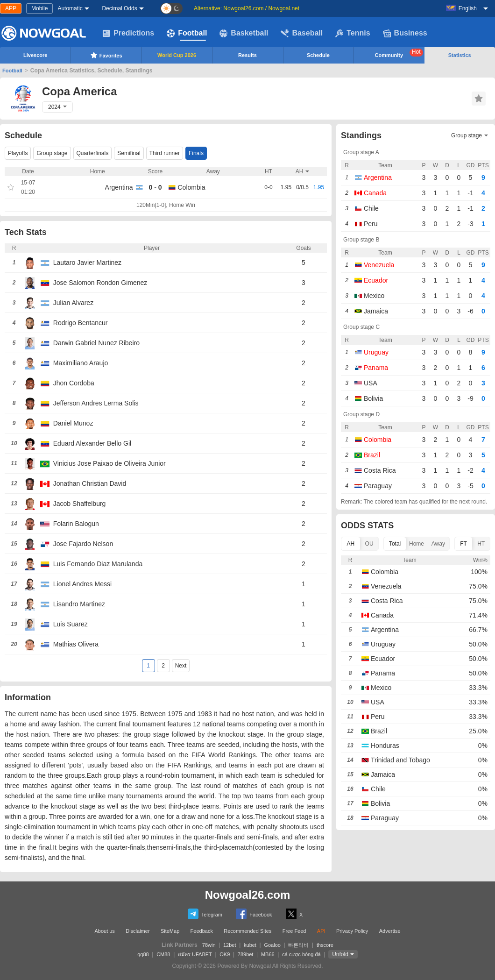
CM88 (163, 954)
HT (481, 544)
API (321, 931)
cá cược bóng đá (301, 954)
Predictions (128, 33)
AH (351, 544)
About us (104, 931)
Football (187, 33)
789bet (246, 954)
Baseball (302, 33)
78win (209, 945)
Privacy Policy (352, 931)
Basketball (244, 33)
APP (11, 8)
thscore (325, 945)
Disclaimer (138, 931)
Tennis (353, 33)
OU (369, 544)
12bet (230, 945)
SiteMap (170, 931)
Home (417, 544)
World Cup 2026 (177, 55)
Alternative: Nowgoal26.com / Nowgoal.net (247, 8)
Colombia (192, 187)
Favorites (106, 55)
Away (438, 544)
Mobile (39, 8)
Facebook (254, 914)
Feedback (202, 931)
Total (395, 544)
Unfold (340, 954)
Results (247, 55)
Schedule (318, 55)
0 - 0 (155, 187)
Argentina (119, 187)
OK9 (225, 954)
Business (405, 33)
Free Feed (294, 931)
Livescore (35, 55)
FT (463, 544)
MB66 (268, 954)
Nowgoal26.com (248, 895)
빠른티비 (298, 945)
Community (399, 53)
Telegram (205, 914)
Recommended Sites (247, 931)
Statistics (460, 55)
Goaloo (272, 945)
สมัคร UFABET (195, 954)
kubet (250, 945)
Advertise (390, 931)
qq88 (143, 954)
